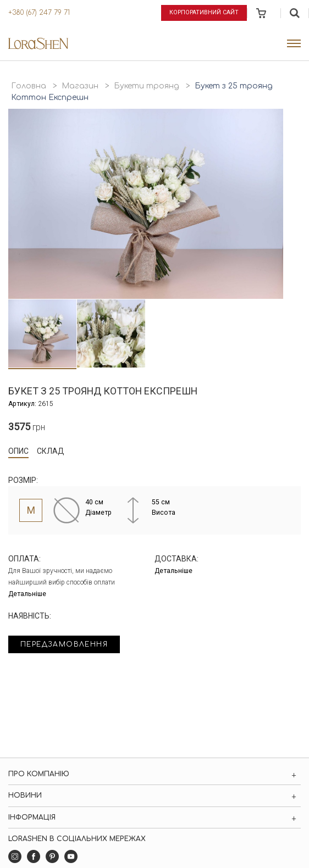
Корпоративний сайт (204, 12)
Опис (18, 451)
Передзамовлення (64, 644)
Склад (51, 451)
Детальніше (27, 594)
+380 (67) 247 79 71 (39, 13)
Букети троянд (147, 86)
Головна (29, 86)
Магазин (80, 86)
